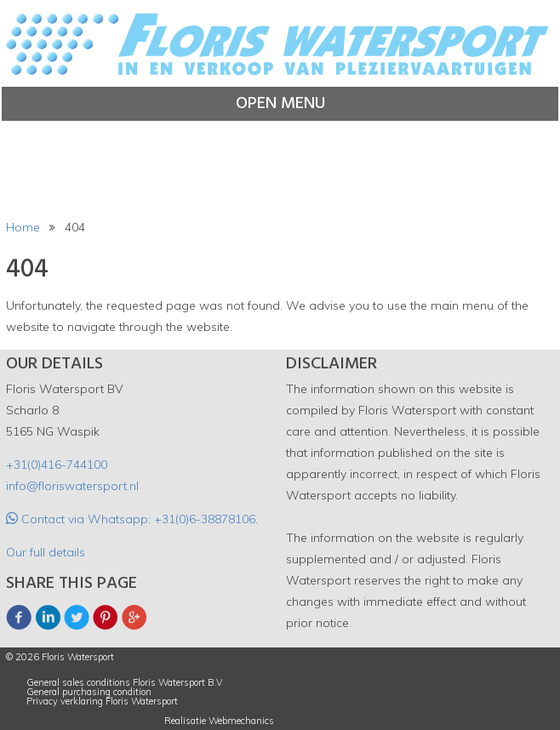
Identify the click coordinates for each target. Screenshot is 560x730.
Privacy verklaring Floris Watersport (102, 701)
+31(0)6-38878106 (205, 519)
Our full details (46, 552)
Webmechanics (241, 721)
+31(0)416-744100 (57, 465)
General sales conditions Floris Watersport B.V (125, 683)
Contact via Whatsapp (83, 519)
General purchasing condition (89, 692)
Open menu (280, 104)
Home (23, 227)
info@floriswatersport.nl (72, 486)
